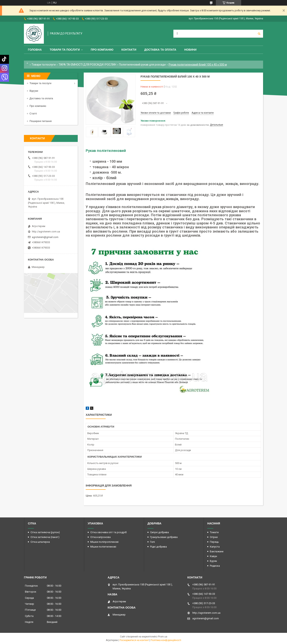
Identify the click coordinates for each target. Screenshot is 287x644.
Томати (214, 532)
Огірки (214, 537)
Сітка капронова (100, 537)
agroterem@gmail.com (45, 237)
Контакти (129, 50)
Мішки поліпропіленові (104, 542)
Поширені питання (41, 121)
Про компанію (102, 50)
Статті (33, 114)
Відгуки (34, 91)
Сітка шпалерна (40, 542)
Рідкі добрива (158, 547)
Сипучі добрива (159, 532)
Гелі (152, 542)
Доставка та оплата (160, 50)
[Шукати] (259, 34)
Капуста (215, 547)
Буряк (213, 561)
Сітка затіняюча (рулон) (45, 532)
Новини (190, 50)
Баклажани (217, 551)
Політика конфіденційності (166, 640)
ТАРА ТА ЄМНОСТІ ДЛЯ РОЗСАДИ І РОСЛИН (87, 65)
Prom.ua (163, 637)
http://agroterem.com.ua (46, 232)
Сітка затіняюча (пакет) (45, 537)
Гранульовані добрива (164, 537)
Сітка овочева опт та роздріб (108, 532)
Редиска (215, 566)
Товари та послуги (65, 50)
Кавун (213, 556)
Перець (214, 542)
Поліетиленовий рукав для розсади (142, 65)
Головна (35, 50)
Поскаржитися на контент (134, 640)
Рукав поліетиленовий (106, 151)
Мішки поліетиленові (103, 547)
